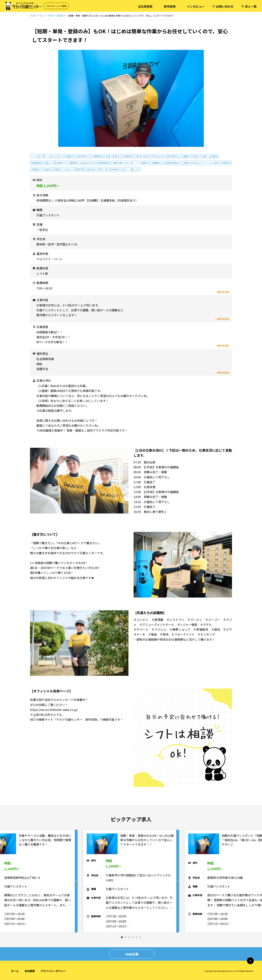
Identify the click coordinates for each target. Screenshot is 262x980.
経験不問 (80, 169)
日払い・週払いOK (130, 169)
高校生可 (92, 169)
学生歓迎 (47, 169)
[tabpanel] (131, 881)
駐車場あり (60, 163)
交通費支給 (97, 156)
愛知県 (60, 16)
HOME (33, 16)
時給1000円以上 (192, 163)
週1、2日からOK (51, 156)
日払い (69, 169)
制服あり (59, 169)
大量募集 (73, 163)
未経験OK (226, 163)
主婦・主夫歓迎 (210, 156)
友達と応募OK (113, 156)
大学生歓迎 (68, 156)
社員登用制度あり (172, 163)
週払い (48, 163)
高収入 (196, 156)
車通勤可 (35, 169)
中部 (50, 16)
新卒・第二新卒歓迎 (109, 169)
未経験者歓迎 (103, 163)
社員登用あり (82, 156)
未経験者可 (128, 156)
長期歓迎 (156, 163)
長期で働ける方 (120, 163)
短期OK (186, 156)
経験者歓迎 (37, 163)
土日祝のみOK (87, 163)
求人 (42, 16)
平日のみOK (158, 156)
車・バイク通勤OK (140, 163)
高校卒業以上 (173, 156)
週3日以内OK (143, 156)
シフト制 (35, 156)
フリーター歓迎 (211, 163)
